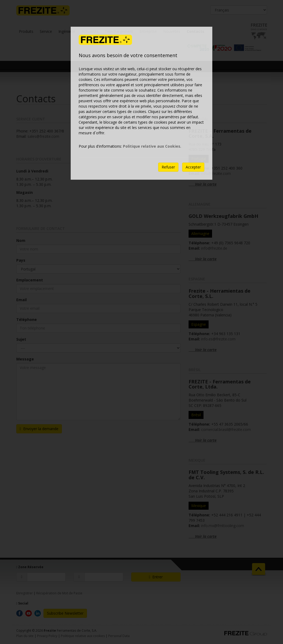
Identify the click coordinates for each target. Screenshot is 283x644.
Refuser (168, 167)
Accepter (193, 167)
